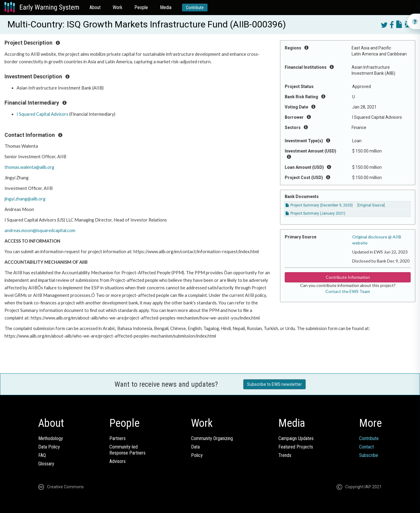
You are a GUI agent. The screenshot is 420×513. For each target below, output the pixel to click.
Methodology (51, 438)
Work (118, 7)
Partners (118, 438)
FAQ (42, 455)
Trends (285, 455)
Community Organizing (212, 438)
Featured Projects (296, 447)
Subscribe (369, 455)
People (141, 7)
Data (195, 447)
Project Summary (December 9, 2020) (319, 205)
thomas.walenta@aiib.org (29, 167)
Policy (197, 455)
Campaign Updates (296, 438)
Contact (367, 447)
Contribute (195, 8)
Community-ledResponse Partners (127, 450)
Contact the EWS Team (348, 291)
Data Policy (49, 447)
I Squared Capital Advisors (42, 114)
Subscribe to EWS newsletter (274, 384)
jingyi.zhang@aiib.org (25, 199)
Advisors (118, 461)
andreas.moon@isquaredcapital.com (40, 230)
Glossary (46, 464)
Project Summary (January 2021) (315, 213)
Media (166, 7)
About (95, 7)
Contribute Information (348, 277)
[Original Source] (371, 205)
